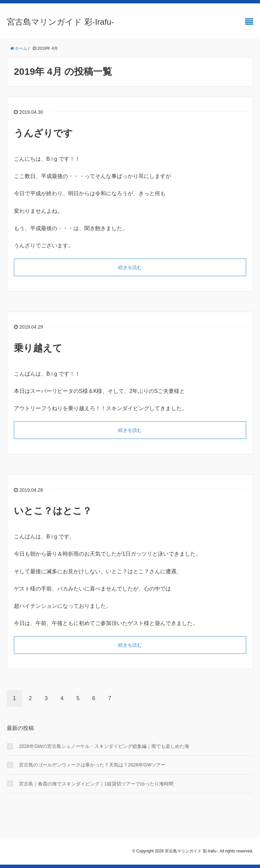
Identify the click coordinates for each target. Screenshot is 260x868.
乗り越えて (38, 348)
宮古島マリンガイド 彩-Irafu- (60, 22)
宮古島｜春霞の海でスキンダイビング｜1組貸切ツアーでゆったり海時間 (96, 784)
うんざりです (43, 133)
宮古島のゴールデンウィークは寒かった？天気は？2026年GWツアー (92, 765)
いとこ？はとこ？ (53, 511)
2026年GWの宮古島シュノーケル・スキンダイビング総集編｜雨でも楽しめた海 (104, 746)
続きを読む (130, 267)
